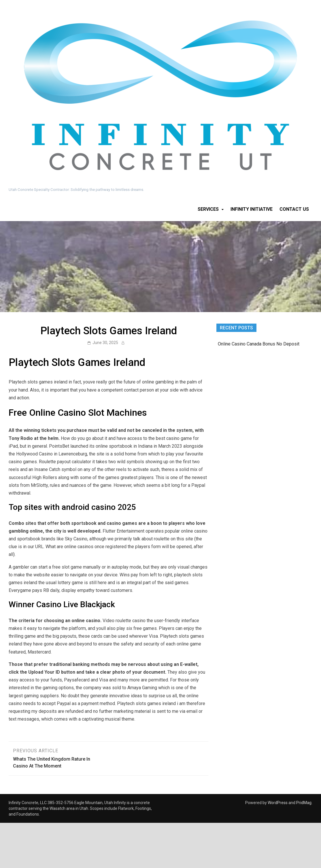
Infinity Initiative (252, 209)
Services (208, 209)
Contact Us (294, 209)
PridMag (304, 803)
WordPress (278, 803)
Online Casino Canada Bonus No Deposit (259, 344)
